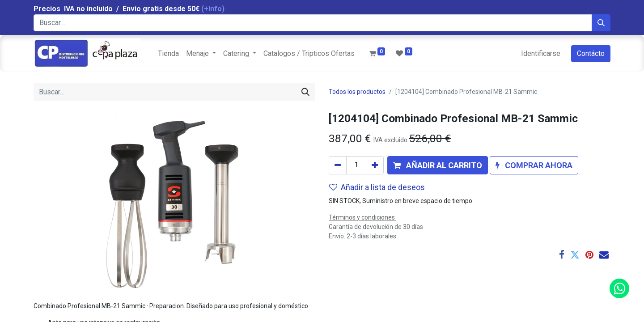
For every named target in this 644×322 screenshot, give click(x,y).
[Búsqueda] (601, 23)
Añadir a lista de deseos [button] (377, 187)
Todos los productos (357, 92)
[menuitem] (168, 54)
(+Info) (213, 9)
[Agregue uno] (375, 165)
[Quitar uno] (338, 165)
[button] (438, 165)
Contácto (591, 53)
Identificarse (541, 53)
